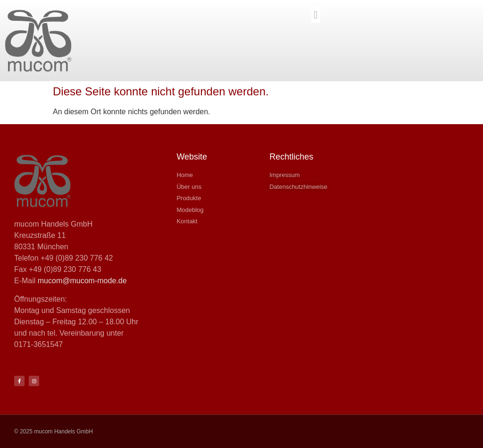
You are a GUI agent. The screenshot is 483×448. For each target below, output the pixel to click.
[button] (316, 15)
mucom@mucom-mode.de (82, 281)
